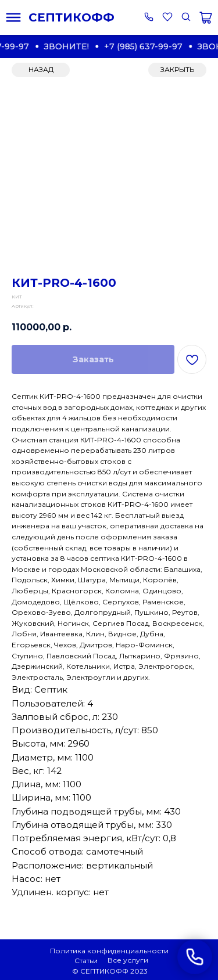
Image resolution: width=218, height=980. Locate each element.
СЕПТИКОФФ (72, 17)
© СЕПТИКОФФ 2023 (110, 971)
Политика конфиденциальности (109, 951)
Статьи (86, 961)
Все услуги (128, 960)
